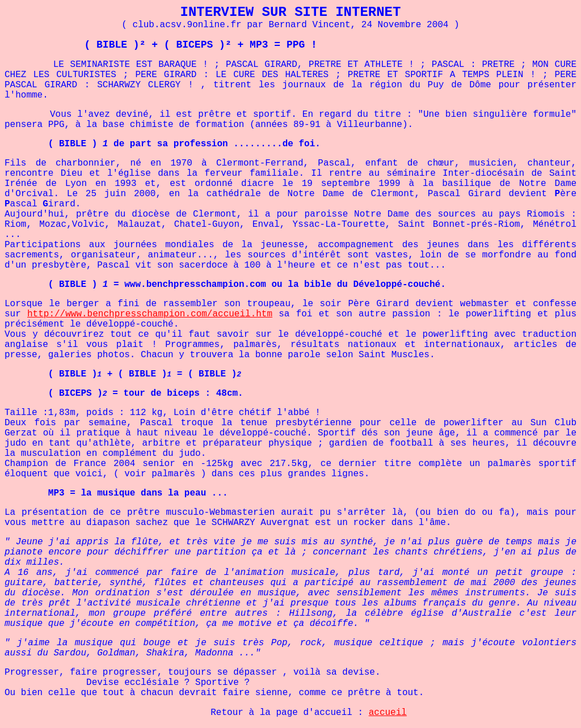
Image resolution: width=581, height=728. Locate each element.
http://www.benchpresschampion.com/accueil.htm (150, 314)
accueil (388, 714)
